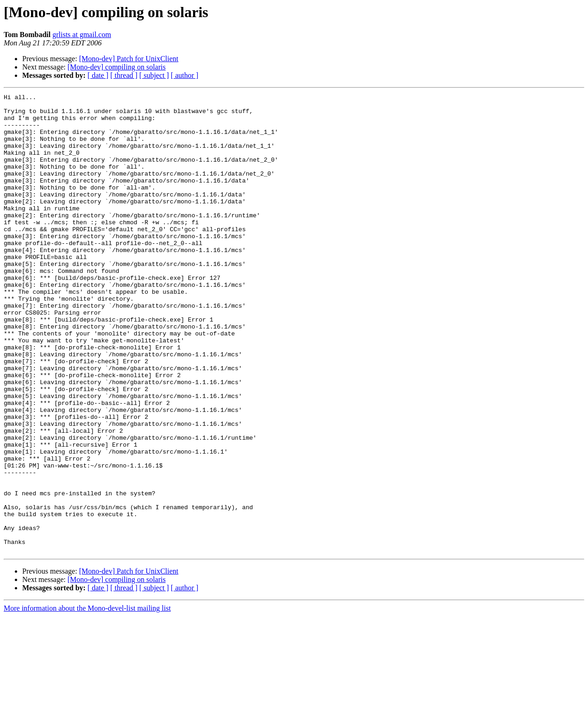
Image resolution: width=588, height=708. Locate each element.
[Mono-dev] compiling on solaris (117, 67)
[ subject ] (154, 75)
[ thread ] (124, 75)
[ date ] (98, 75)
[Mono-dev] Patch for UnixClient (129, 59)
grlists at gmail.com (82, 35)
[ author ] (185, 75)
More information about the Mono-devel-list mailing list (87, 700)
